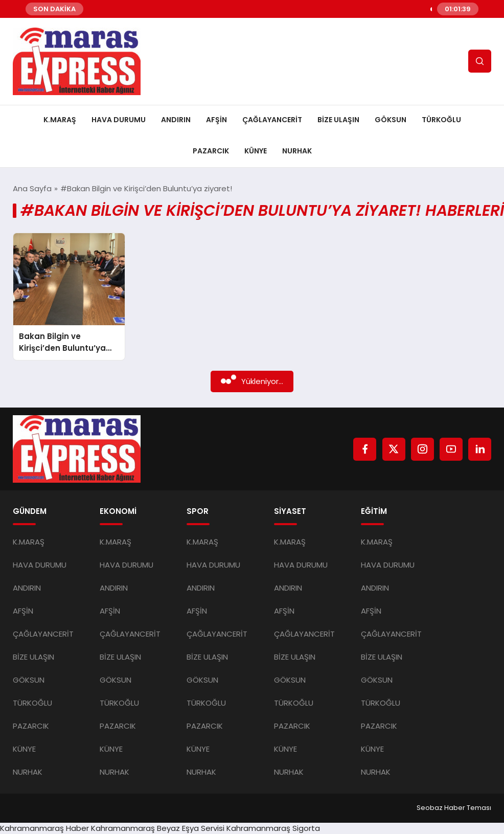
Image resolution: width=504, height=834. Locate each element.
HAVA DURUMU (119, 120)
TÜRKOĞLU (441, 120)
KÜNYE (256, 151)
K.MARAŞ (60, 120)
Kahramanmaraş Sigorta (273, 828)
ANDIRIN (176, 120)
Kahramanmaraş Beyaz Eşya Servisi (158, 828)
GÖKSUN (391, 120)
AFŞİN (216, 120)
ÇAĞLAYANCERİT (272, 120)
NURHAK (297, 151)
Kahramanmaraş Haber (44, 828)
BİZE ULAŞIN (338, 120)
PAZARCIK (211, 151)
